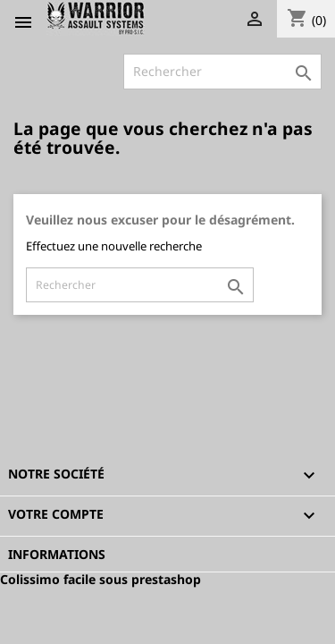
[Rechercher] (222, 72)
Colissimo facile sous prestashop (100, 579)
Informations (57, 554)
